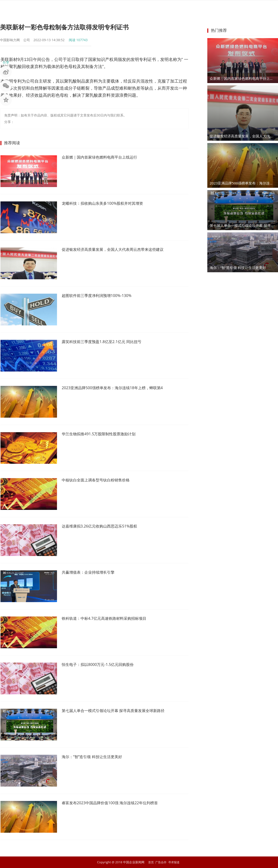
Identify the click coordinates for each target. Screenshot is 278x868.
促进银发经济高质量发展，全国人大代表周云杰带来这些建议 (119, 250)
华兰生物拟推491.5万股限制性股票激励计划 (103, 434)
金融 (118, 8)
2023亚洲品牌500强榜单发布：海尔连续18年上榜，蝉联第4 (118, 388)
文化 (220, 8)
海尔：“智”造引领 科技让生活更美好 (96, 757)
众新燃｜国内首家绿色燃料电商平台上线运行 (104, 157)
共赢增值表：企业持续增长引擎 (91, 572)
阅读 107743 (78, 40)
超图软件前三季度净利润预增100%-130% (101, 296)
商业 (135, 8)
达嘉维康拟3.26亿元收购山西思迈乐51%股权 (104, 526)
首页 (67, 8)
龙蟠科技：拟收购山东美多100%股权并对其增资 (107, 204)
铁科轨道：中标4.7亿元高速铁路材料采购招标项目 (109, 619)
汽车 (186, 8)
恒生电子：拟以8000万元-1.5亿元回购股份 (102, 665)
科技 (203, 8)
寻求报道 (175, 862)
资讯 (84, 8)
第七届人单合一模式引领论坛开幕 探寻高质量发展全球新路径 (120, 711)
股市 (101, 8)
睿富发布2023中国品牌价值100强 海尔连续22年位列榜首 (116, 803)
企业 (152, 8)
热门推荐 (219, 30)
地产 (169, 8)
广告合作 (161, 862)
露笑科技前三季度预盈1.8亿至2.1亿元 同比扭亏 (106, 342)
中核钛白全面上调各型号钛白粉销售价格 (100, 480)
